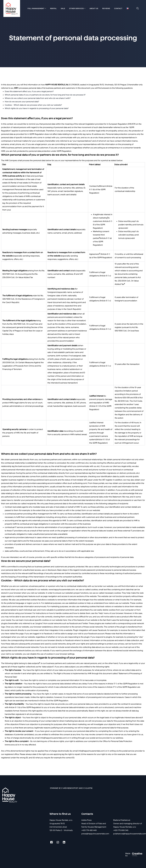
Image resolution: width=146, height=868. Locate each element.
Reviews (106, 8)
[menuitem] (127, 8)
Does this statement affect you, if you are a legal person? (29, 91)
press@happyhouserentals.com (95, 834)
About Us (94, 8)
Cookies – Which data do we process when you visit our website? (33, 105)
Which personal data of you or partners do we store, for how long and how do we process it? (45, 95)
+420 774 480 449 (89, 830)
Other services (76, 8)
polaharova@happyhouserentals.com (130, 834)
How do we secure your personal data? (22, 102)
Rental (53, 8)
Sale (63, 8)
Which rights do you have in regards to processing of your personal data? (37, 108)
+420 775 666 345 (121, 830)
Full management (36, 8)
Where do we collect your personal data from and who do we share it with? (38, 98)
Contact (118, 8)
